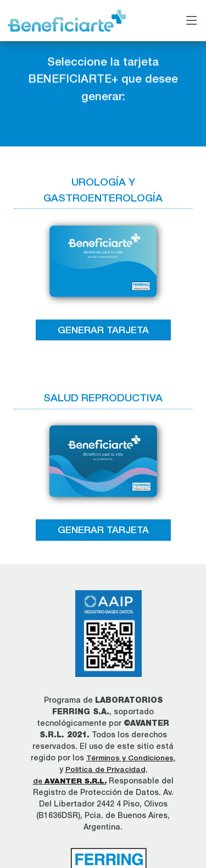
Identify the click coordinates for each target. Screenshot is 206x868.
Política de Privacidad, (106, 769)
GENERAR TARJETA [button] (103, 330)
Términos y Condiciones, (131, 758)
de (70, 781)
